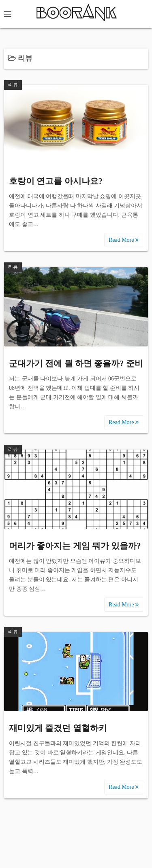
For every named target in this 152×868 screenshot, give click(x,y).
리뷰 (13, 84)
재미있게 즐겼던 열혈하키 (58, 728)
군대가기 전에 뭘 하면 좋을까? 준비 (76, 363)
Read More (124, 240)
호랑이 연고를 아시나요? (56, 181)
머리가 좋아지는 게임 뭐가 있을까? (75, 546)
